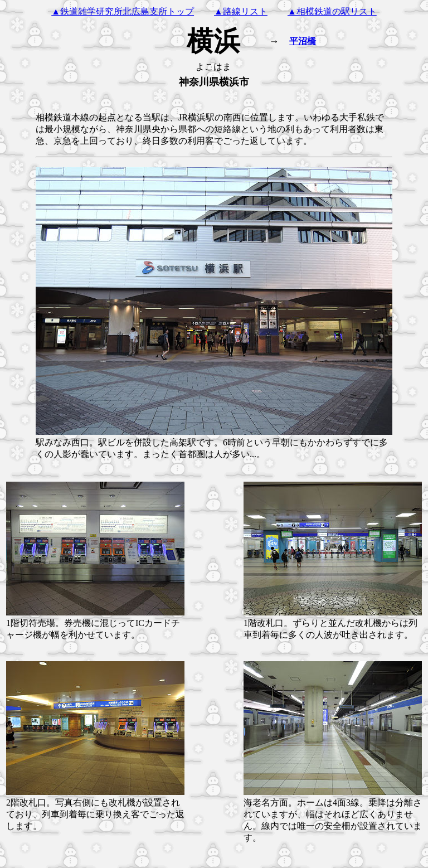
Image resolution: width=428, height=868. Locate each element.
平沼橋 (303, 41)
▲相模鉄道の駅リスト (332, 11)
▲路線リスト (241, 11)
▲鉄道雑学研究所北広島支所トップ (123, 11)
